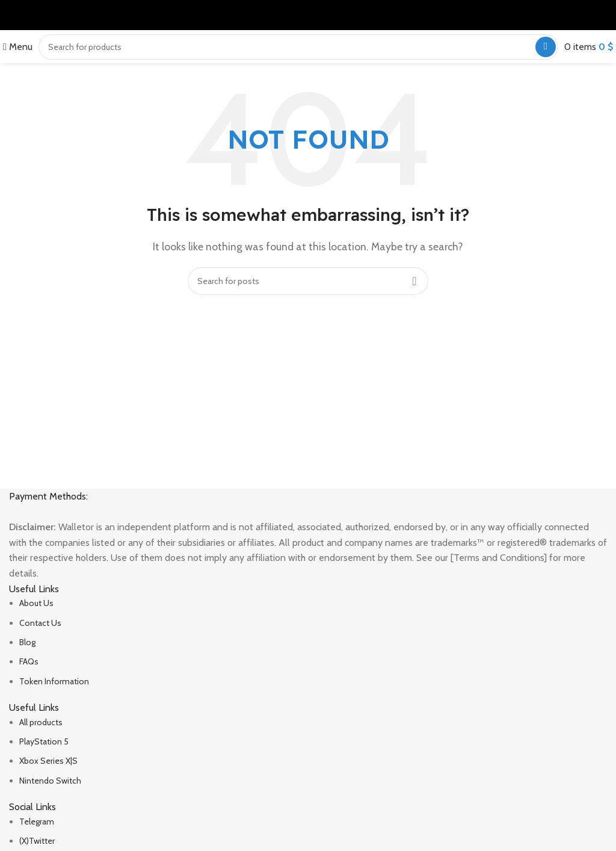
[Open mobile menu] (18, 47)
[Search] (298, 47)
